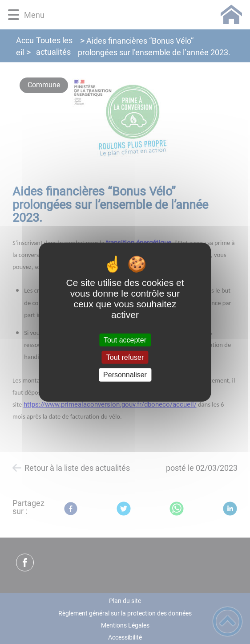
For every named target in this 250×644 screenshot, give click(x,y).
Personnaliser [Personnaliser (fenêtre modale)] (125, 375)
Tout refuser (125, 357)
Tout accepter (125, 340)
